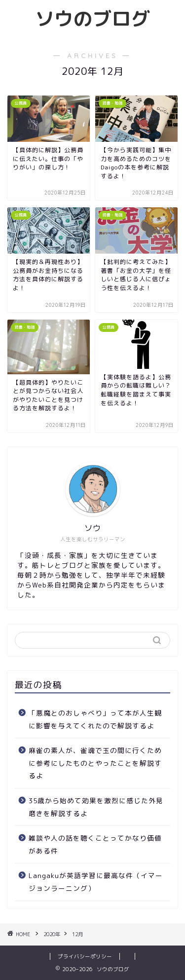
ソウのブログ (93, 19)
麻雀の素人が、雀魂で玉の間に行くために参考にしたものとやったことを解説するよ (95, 763)
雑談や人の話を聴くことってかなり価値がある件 (95, 844)
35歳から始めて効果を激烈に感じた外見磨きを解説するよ (96, 807)
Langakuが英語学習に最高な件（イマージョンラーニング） (96, 882)
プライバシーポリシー (85, 956)
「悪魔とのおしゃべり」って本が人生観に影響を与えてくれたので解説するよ (95, 719)
